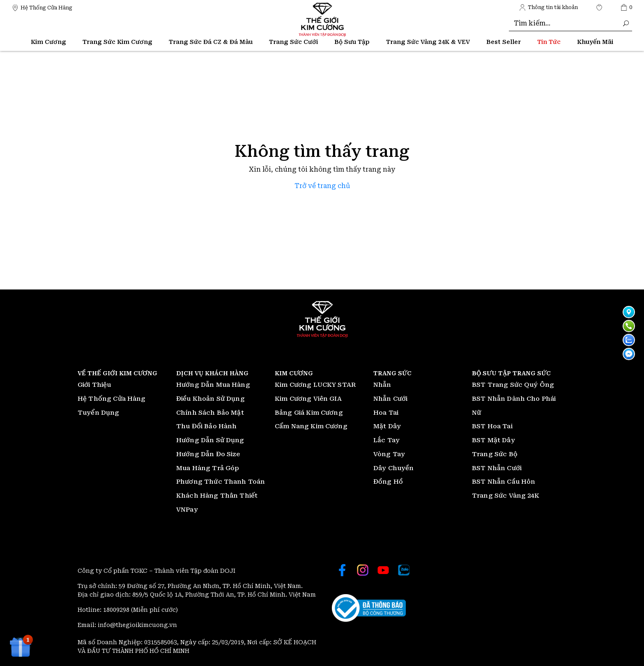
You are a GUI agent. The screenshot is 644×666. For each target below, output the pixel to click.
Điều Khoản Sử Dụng (210, 399)
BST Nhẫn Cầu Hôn (504, 482)
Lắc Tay (386, 440)
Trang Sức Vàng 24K (506, 496)
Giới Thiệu (94, 385)
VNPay (187, 510)
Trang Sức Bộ (495, 454)
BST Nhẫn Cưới (497, 468)
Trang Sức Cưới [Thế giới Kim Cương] (293, 42)
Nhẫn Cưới (390, 399)
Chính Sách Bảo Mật (210, 413)
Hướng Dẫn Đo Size (208, 454)
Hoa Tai (386, 413)
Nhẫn (382, 385)
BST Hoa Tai (492, 426)
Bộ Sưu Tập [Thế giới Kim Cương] (352, 42)
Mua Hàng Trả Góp (208, 468)
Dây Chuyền (394, 468)
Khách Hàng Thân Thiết (217, 496)
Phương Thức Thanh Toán (221, 482)
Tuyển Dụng (99, 413)
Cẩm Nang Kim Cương (311, 426)
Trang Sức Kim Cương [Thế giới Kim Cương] (117, 42)
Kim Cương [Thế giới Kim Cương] (48, 42)
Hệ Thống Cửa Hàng (112, 399)
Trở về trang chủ (322, 186)
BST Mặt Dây (493, 440)
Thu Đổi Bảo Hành (206, 426)
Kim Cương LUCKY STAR (315, 385)
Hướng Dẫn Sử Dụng (210, 440)
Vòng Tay (389, 454)
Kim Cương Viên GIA (308, 399)
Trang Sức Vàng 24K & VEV (428, 42)
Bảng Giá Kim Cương (309, 413)
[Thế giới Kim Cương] (42, 7)
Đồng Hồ (388, 482)
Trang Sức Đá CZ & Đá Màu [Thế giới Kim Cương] (211, 42)
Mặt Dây (387, 426)
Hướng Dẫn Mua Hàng (213, 385)
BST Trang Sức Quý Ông (513, 385)
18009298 (117, 610)
